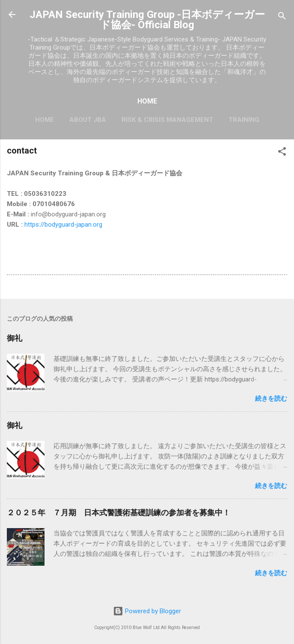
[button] (282, 153)
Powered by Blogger (147, 611)
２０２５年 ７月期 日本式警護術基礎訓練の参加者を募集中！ (119, 513)
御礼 (15, 338)
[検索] (282, 17)
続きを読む (271, 399)
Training (244, 120)
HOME (45, 120)
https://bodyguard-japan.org (63, 225)
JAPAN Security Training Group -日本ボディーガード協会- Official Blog (147, 20)
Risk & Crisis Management (167, 120)
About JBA (88, 120)
